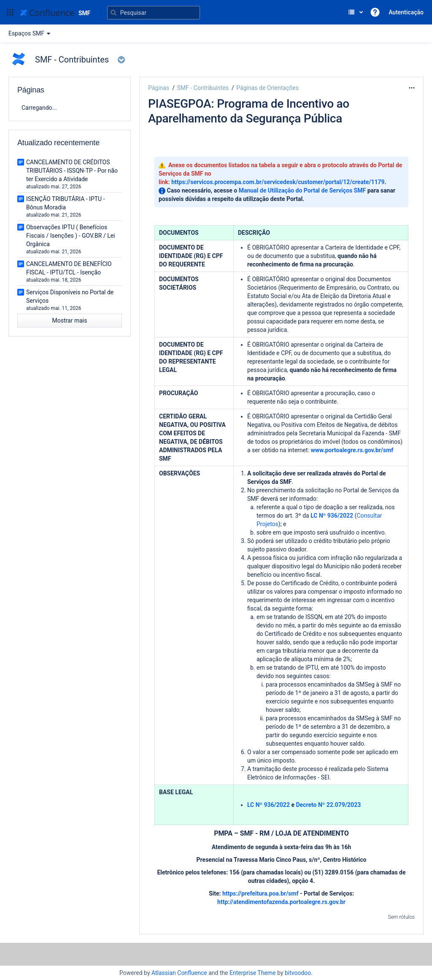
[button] (10, 12)
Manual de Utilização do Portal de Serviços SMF (302, 190)
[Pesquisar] (154, 13)
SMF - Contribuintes (203, 88)
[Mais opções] (412, 88)
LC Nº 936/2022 (332, 516)
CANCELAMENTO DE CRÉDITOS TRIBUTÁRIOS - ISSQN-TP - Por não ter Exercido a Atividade (72, 171)
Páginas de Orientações (267, 88)
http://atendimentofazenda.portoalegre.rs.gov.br (281, 902)
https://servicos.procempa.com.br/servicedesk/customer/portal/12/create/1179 (278, 182)
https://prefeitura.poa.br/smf (261, 893)
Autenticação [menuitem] (406, 12)
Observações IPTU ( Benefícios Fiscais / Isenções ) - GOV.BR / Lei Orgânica (71, 236)
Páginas (159, 88)
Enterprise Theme (252, 973)
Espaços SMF (31, 33)
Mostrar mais (70, 320)
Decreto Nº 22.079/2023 (328, 805)
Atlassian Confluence (179, 973)
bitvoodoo (298, 973)
